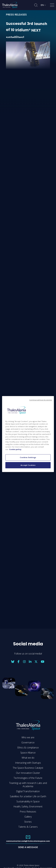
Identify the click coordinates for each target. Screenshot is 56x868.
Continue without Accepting (40, 400)
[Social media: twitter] (36, 662)
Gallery (28, 817)
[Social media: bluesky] (13, 662)
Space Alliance (28, 753)
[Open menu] (52, 6)
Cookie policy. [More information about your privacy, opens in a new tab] (15, 449)
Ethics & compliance (28, 748)
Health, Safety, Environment (28, 806)
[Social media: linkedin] (30, 662)
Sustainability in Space (28, 801)
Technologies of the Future (28, 778)
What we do (28, 758)
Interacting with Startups (28, 763)
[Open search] (36, 5)
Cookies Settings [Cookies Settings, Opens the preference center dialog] (28, 457)
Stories (28, 822)
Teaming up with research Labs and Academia (28, 785)
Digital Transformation (28, 791)
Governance (28, 742)
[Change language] (43, 5)
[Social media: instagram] (24, 662)
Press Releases (28, 812)
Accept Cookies (28, 465)
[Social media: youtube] (43, 662)
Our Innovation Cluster (28, 773)
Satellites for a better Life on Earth (28, 796)
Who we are (28, 737)
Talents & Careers (28, 827)
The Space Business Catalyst (28, 768)
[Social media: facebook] (19, 662)
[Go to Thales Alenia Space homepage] (10, 5)
